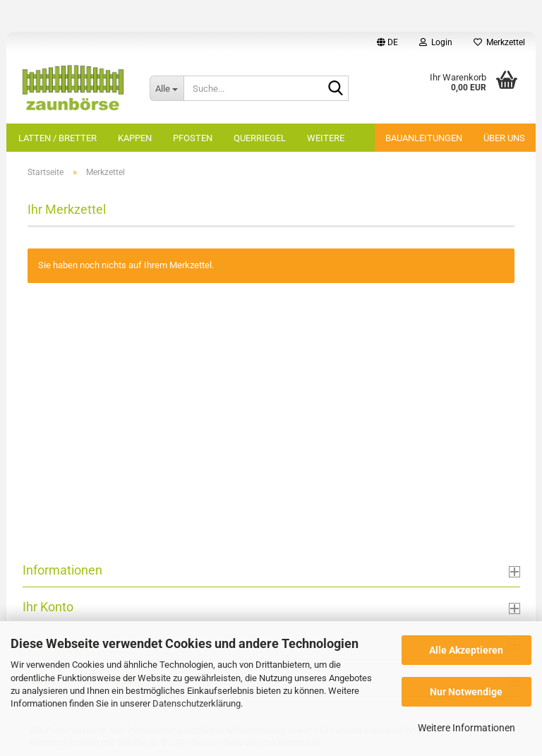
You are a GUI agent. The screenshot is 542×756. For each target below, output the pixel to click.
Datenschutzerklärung (197, 703)
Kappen (135, 138)
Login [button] (436, 42)
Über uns (504, 138)
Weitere (326, 138)
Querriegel (260, 138)
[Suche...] (167, 88)
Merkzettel (499, 42)
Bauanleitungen (424, 138)
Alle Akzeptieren (466, 650)
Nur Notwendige (466, 692)
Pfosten (193, 138)
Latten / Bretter (58, 138)
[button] (387, 42)
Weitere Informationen (466, 728)
